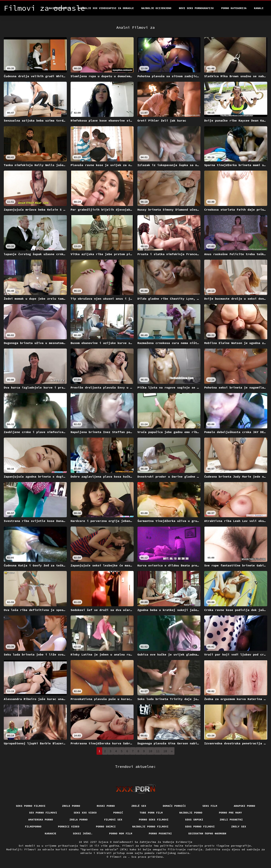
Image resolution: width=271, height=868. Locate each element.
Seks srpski (194, 820)
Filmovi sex (113, 820)
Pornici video (69, 826)
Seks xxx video (85, 813)
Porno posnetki (160, 833)
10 (150, 751)
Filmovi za (119, 857)
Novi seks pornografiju (196, 8)
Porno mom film (121, 833)
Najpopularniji (60, 8)
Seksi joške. (83, 833)
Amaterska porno (41, 820)
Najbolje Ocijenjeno (156, 8)
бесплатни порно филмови (207, 833)
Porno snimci (106, 826)
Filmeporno (33, 826)
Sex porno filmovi (43, 813)
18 (165, 751)
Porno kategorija (234, 8)
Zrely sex (239, 826)
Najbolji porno (191, 813)
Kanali (259, 8)
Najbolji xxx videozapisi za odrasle (106, 8)
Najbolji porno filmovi (150, 826)
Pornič (118, 813)
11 (158, 751)
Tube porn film (151, 813)
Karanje (51, 833)
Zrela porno (78, 820)
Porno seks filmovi (154, 820)
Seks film (210, 806)
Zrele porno (71, 806)
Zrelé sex (139, 806)
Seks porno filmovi (31, 806)
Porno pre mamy (230, 813)
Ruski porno (106, 806)
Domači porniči (174, 806)
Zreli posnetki (231, 820)
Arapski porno (244, 806)
